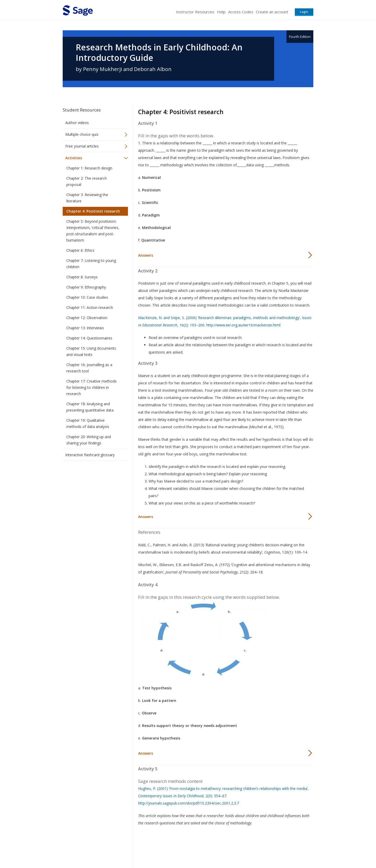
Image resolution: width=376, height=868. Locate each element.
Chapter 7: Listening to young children (91, 264)
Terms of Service (218, 849)
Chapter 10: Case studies (87, 297)
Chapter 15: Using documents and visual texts (91, 351)
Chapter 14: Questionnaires (89, 338)
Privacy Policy (279, 849)
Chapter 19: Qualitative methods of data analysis (88, 423)
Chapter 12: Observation (87, 318)
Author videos (77, 123)
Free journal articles (82, 146)
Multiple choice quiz (82, 134)
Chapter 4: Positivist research (93, 211)
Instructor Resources (195, 12)
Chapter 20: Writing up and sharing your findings (89, 440)
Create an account (272, 12)
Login (304, 12)
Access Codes (241, 12)
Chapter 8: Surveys (82, 277)
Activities (74, 158)
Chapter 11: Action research (90, 307)
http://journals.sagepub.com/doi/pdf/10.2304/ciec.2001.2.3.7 (189, 803)
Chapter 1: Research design (89, 168)
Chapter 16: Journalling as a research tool (89, 368)
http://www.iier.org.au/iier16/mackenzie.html (243, 325)
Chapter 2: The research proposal (87, 181)
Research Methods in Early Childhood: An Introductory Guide (159, 52)
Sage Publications (92, 849)
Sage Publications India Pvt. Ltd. (138, 849)
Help (221, 12)
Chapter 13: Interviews (85, 328)
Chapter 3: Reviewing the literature (87, 198)
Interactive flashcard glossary (90, 455)
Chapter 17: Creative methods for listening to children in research (92, 387)
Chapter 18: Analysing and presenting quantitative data (90, 407)
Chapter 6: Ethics (80, 250)
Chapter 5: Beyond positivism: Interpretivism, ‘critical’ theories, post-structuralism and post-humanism (93, 231)
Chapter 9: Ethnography (86, 287)
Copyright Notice (250, 849)
